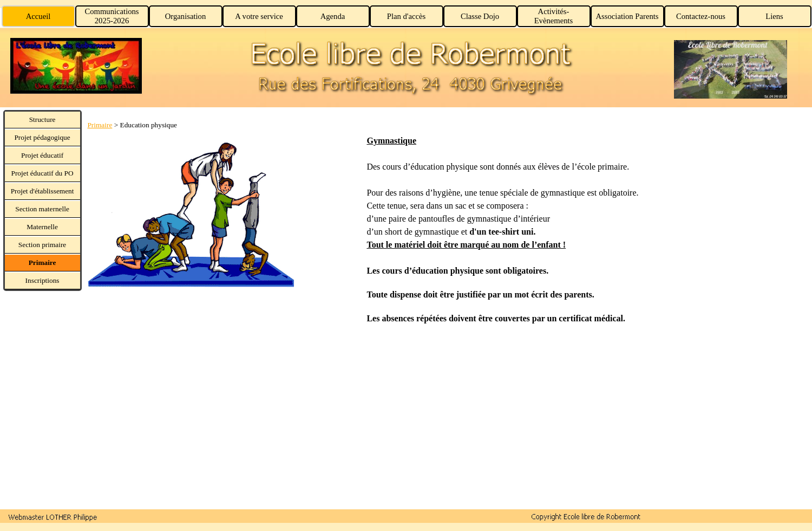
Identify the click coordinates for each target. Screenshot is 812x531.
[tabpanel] (224, 205)
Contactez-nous (701, 16)
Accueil (38, 16)
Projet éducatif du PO (42, 173)
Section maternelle (42, 209)
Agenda (333, 16)
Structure (42, 119)
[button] (53, 517)
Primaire (100, 125)
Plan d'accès (406, 16)
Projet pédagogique (42, 137)
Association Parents (627, 16)
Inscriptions (42, 280)
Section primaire (42, 245)
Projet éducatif (42, 155)
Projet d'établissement (42, 191)
